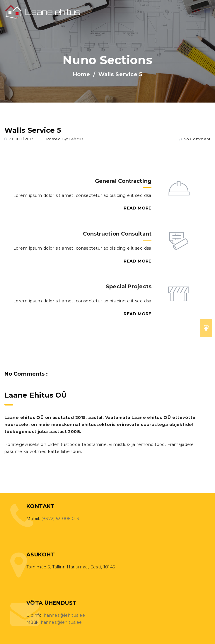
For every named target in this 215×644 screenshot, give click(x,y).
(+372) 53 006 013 (60, 519)
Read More (138, 208)
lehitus (76, 139)
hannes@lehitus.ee (64, 615)
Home (82, 74)
